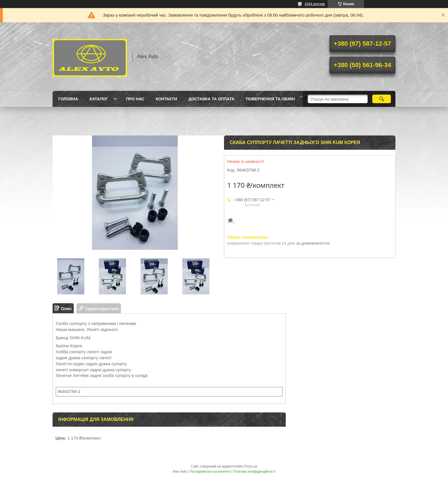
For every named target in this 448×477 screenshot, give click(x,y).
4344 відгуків (315, 4)
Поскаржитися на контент (210, 472)
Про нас (135, 99)
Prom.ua (251, 466)
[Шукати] (382, 99)
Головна (68, 99)
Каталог (99, 99)
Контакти (166, 99)
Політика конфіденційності (254, 472)
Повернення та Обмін (270, 99)
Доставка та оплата (212, 99)
